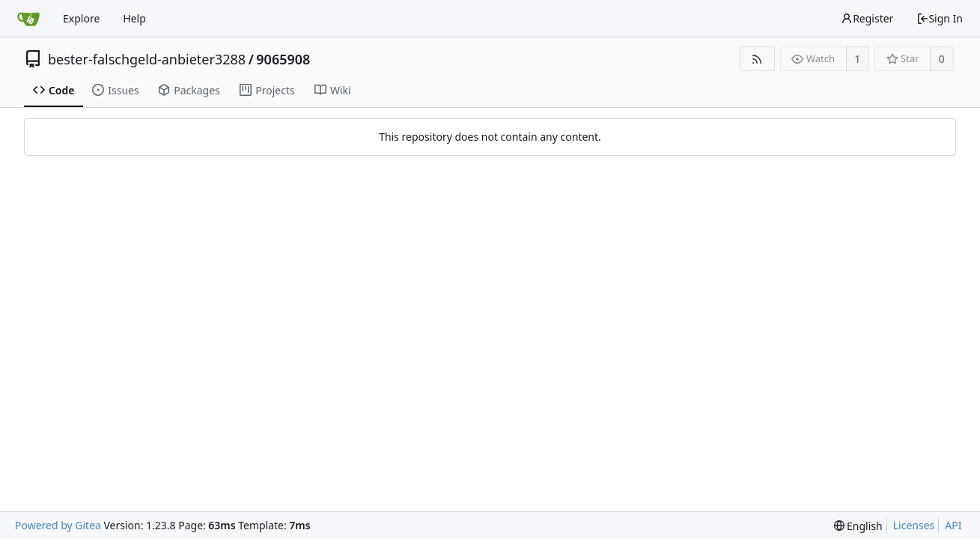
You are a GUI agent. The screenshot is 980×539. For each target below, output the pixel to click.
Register (867, 18)
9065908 (283, 59)
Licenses (914, 525)
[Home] (28, 19)
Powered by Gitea (58, 525)
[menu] (858, 526)
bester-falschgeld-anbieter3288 (147, 59)
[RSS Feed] (757, 59)
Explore (81, 18)
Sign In (940, 18)
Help (134, 18)
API (953, 525)
